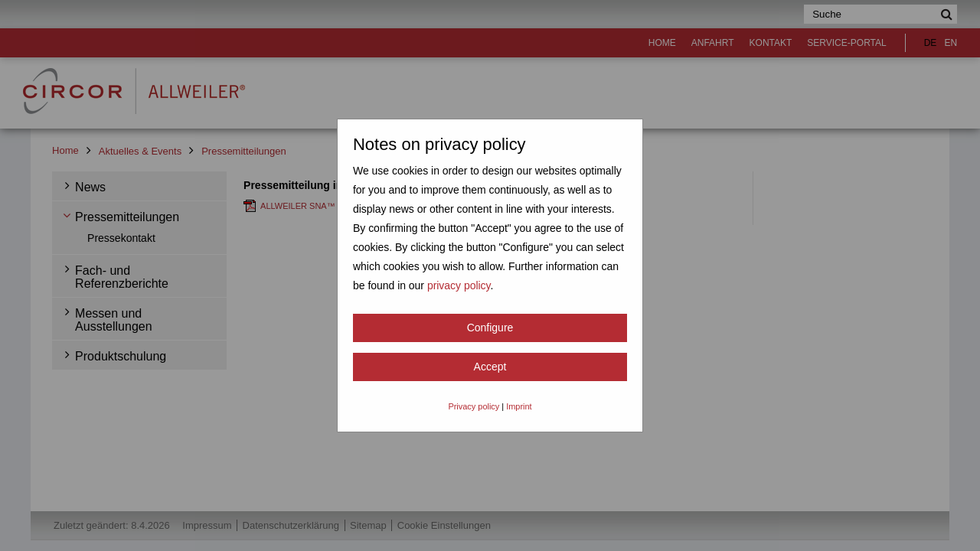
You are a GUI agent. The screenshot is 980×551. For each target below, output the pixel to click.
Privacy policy (474, 406)
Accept (490, 367)
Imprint (519, 406)
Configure (490, 328)
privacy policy (459, 285)
